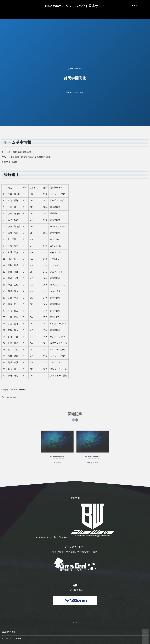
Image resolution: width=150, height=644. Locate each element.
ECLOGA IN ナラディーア (12, 639)
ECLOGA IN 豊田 (8, 632)
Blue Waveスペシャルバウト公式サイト (75, 6)
